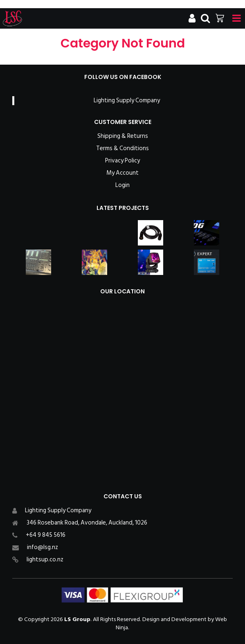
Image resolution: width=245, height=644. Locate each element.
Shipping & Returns (123, 136)
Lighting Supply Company (127, 100)
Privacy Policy (122, 161)
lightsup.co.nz (45, 560)
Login (122, 185)
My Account (122, 173)
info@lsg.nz (43, 547)
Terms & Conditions (122, 149)
